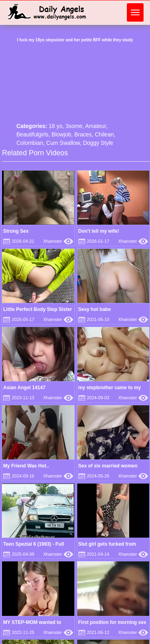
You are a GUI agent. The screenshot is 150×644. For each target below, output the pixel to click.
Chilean (104, 134)
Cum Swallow (63, 143)
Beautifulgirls (32, 134)
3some (74, 126)
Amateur (96, 126)
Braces (83, 134)
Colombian (30, 143)
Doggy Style (98, 143)
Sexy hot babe (95, 309)
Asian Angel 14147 (24, 388)
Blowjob (61, 134)
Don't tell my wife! (99, 231)
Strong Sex (16, 231)
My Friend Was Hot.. (26, 466)
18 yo (56, 126)
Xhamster (58, 241)
